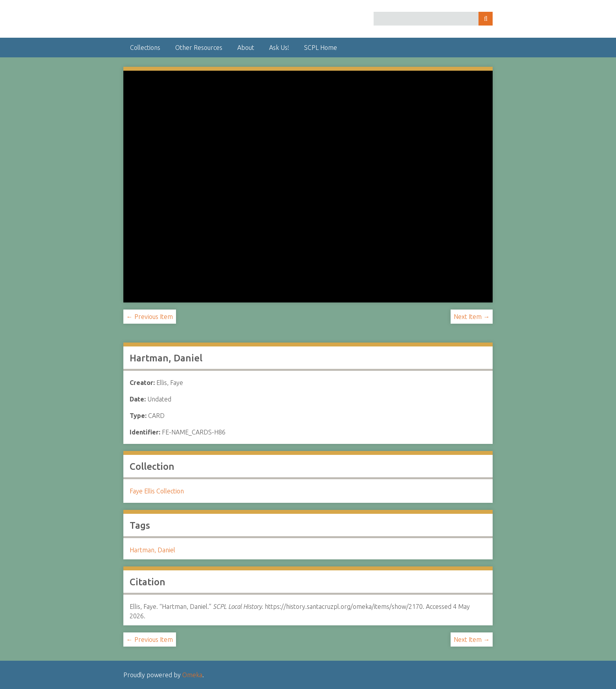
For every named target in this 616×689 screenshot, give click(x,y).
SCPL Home (321, 48)
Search (486, 19)
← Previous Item (150, 317)
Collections (145, 48)
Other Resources (199, 48)
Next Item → (472, 317)
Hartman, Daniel (152, 550)
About (246, 48)
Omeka (192, 675)
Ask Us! (279, 48)
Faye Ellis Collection (157, 491)
